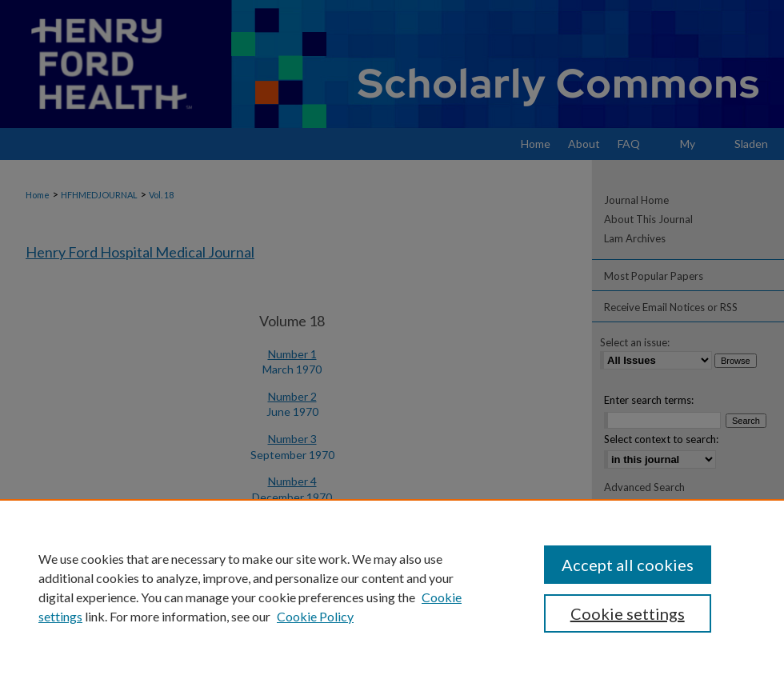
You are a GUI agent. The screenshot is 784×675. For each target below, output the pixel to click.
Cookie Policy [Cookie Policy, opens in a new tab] (315, 616)
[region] (392, 587)
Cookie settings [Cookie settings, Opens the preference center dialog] (628, 613)
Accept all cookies (628, 565)
